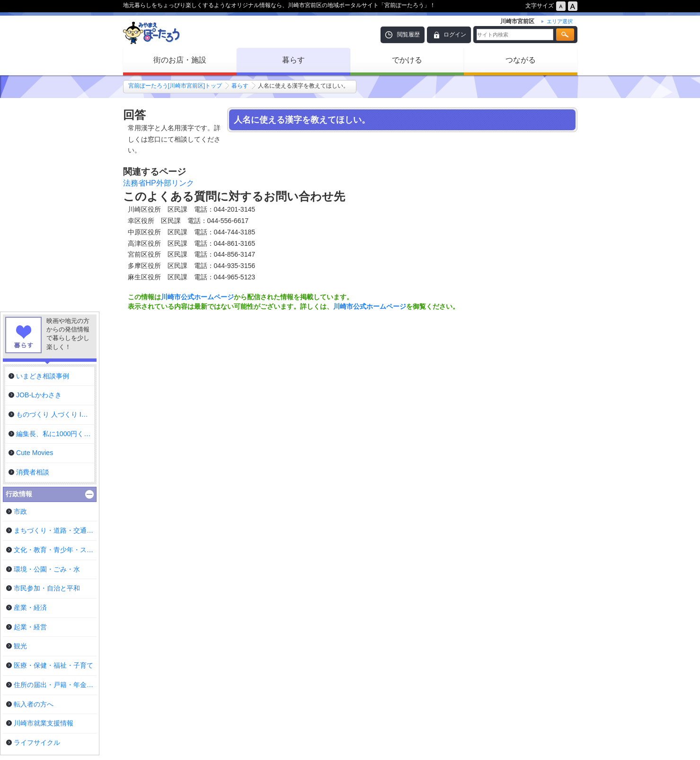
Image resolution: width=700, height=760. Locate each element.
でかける (407, 60)
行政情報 (19, 494)
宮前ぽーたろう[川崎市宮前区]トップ (175, 86)
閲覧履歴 (408, 35)
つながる (521, 60)
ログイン (455, 35)
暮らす (293, 60)
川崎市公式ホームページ (197, 297)
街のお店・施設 (180, 60)
